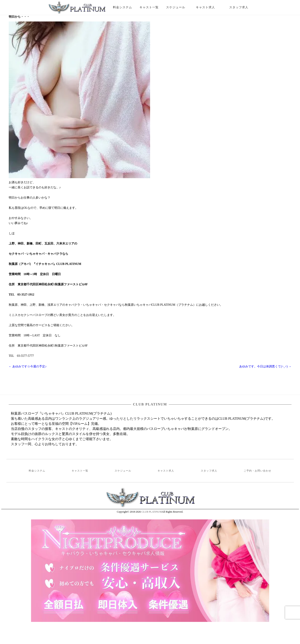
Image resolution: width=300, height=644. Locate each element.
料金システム (122, 7)
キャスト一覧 (149, 7)
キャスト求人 (209, 7)
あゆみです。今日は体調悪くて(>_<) (265, 366)
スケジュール (176, 7)
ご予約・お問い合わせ (257, 471)
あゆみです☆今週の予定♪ (28, 366)
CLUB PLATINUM (152, 512)
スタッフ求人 (242, 7)
